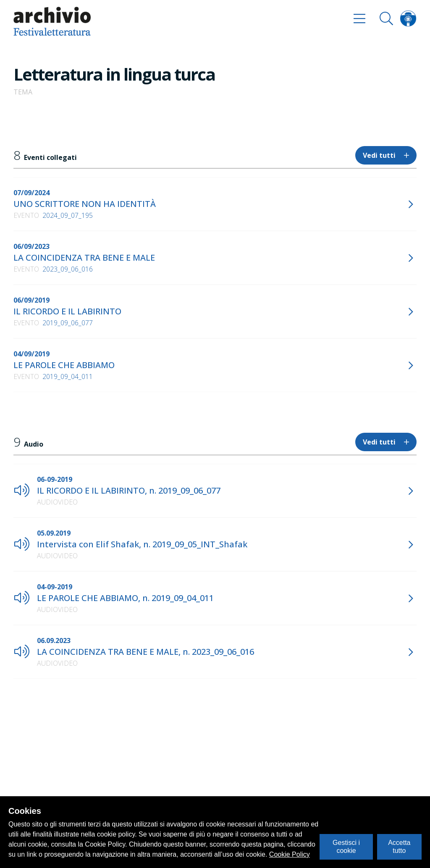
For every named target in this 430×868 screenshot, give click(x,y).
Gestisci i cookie (346, 846)
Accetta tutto (399, 846)
